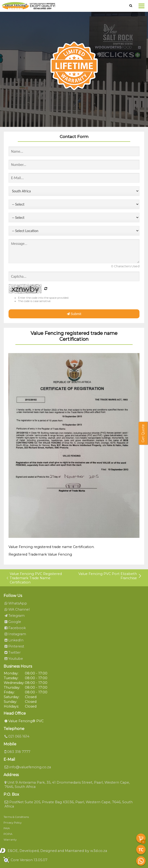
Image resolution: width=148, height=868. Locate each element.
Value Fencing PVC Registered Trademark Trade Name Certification (34, 578)
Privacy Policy (13, 823)
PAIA (7, 828)
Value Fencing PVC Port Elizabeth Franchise (110, 576)
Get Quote (143, 433)
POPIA (8, 834)
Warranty (10, 840)
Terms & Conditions (16, 817)
